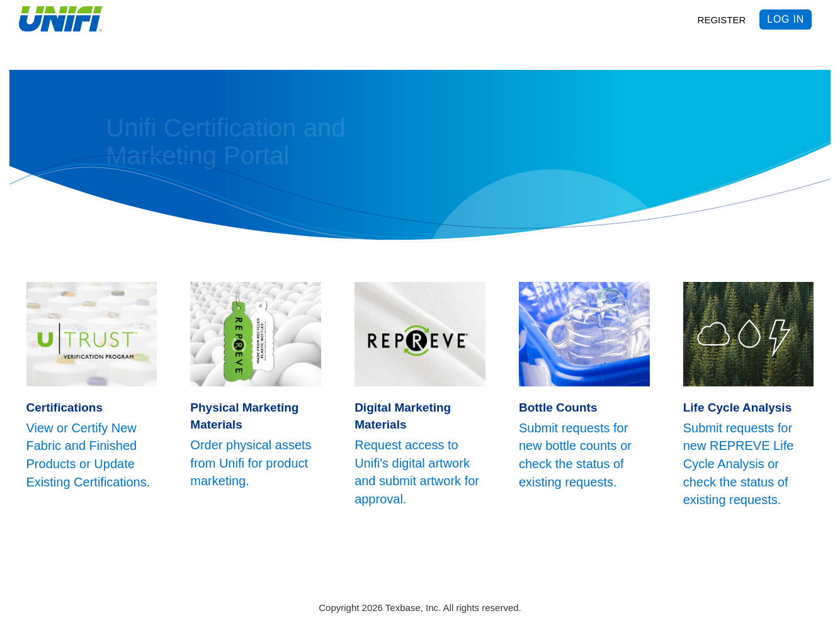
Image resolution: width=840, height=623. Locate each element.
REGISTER (722, 20)
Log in (786, 19)
